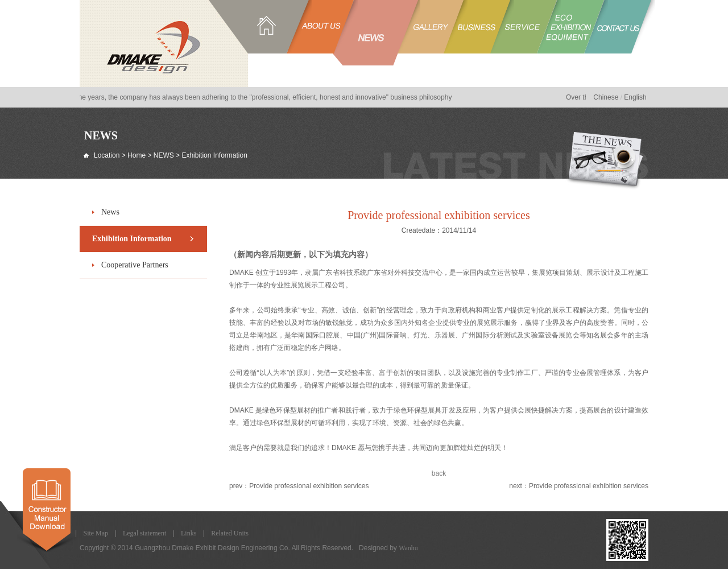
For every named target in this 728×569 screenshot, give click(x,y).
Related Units (230, 533)
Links (189, 533)
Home (136, 155)
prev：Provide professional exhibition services (299, 486)
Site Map (96, 533)
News (110, 212)
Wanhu (408, 548)
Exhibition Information (132, 239)
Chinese (606, 97)
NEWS (164, 155)
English (635, 97)
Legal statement (144, 533)
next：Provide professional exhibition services (579, 486)
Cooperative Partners (135, 265)
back (439, 473)
